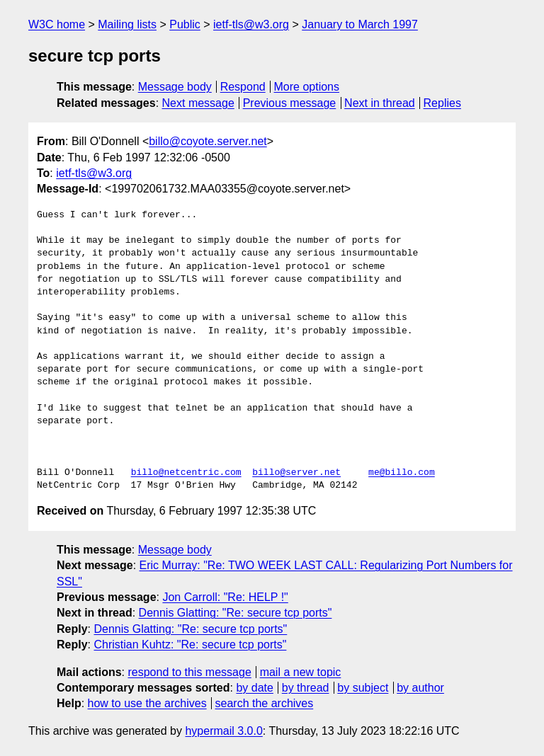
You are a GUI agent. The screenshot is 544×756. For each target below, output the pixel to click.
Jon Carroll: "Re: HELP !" (225, 597)
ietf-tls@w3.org (251, 24)
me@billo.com (402, 473)
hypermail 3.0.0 (223, 731)
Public (185, 24)
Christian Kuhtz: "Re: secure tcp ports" (190, 645)
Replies (442, 103)
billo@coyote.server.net (208, 141)
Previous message (290, 103)
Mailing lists (127, 24)
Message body (175, 87)
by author (420, 688)
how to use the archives (147, 703)
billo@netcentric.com (186, 473)
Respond (243, 87)
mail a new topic (301, 672)
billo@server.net (296, 473)
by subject (363, 688)
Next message (198, 103)
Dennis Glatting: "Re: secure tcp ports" (236, 613)
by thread (306, 688)
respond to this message (189, 672)
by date (254, 688)
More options (307, 87)
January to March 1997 (360, 24)
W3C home (57, 24)
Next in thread (380, 103)
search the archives (265, 703)
